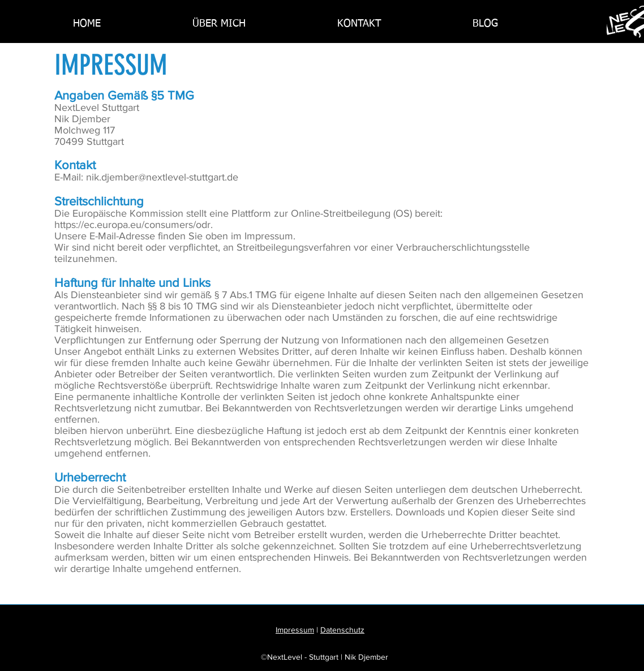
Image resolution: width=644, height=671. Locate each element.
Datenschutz (342, 630)
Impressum (295, 630)
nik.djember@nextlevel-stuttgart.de (162, 177)
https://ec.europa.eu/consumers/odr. (134, 225)
